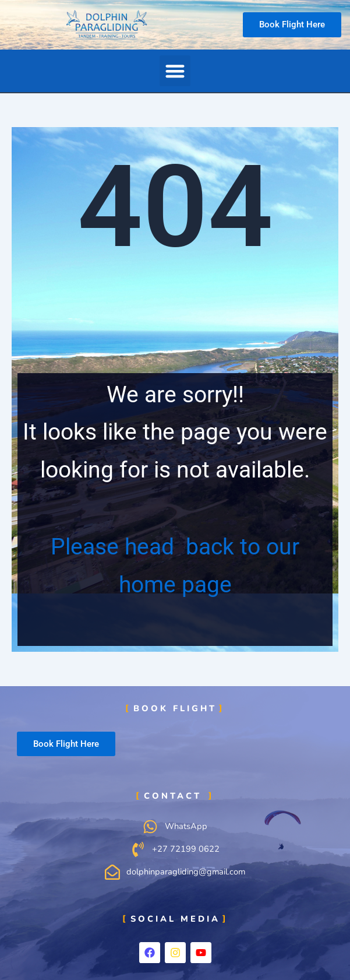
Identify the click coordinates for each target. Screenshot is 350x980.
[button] (175, 71)
